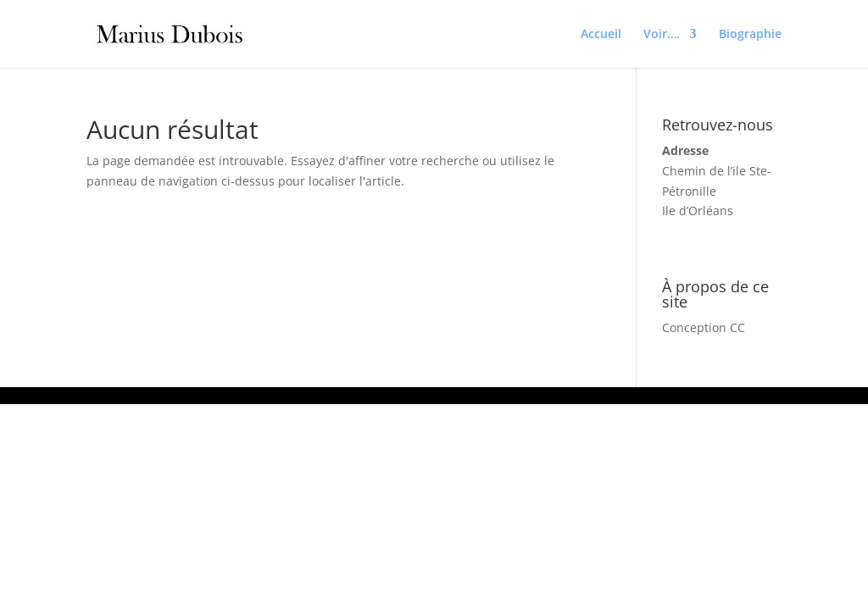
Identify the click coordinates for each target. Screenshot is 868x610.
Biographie (750, 35)
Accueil (601, 35)
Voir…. (662, 35)
